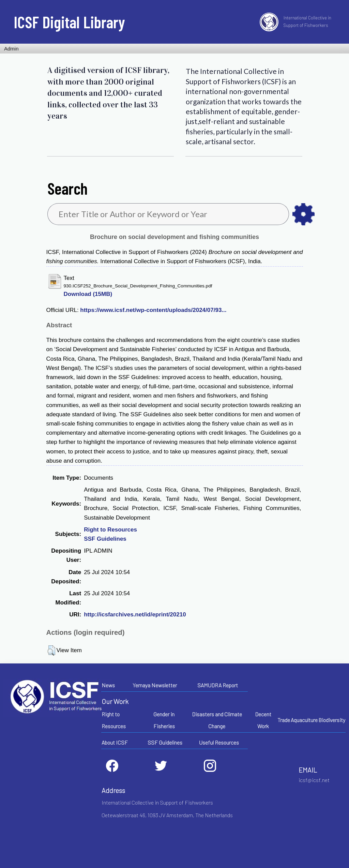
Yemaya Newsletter (155, 685)
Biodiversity (332, 720)
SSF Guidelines (105, 539)
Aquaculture (304, 720)
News (108, 685)
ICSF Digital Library (69, 22)
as (304, 214)
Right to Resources (110, 530)
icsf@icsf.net (314, 780)
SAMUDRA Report (218, 685)
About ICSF (115, 742)
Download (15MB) (88, 294)
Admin (11, 49)
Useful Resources (219, 742)
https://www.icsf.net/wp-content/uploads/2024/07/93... (153, 310)
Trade (284, 720)
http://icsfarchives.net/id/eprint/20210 (135, 615)
